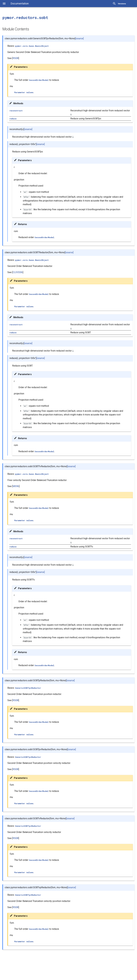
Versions (122, 4)
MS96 (16, 486)
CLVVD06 (18, 272)
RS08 (16, 58)
